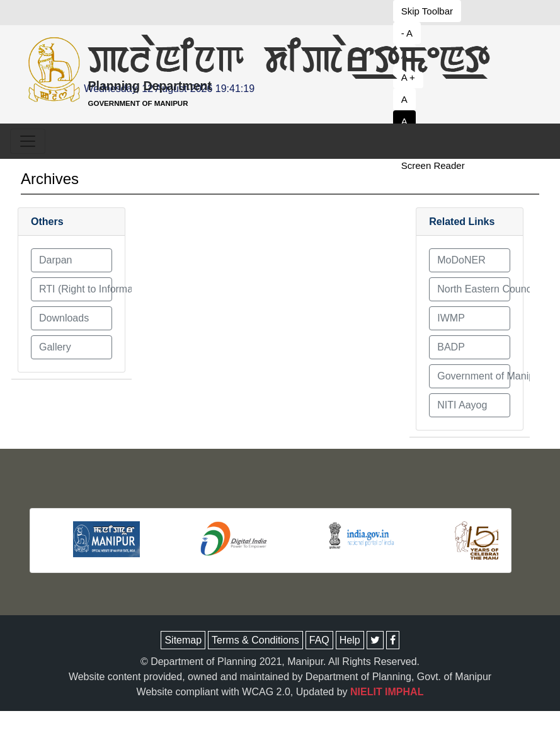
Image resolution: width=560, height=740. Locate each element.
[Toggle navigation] (28, 141)
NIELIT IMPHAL (387, 692)
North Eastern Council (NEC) (474, 289)
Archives (50, 179)
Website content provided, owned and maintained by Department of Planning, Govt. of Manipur (280, 677)
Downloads (64, 318)
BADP (451, 347)
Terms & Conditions (255, 640)
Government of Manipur (474, 376)
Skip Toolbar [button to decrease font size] (427, 11)
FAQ (319, 640)
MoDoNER (461, 260)
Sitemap (183, 640)
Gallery (55, 347)
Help (350, 640)
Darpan (55, 260)
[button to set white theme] (435, 121)
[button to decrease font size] (435, 11)
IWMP (451, 318)
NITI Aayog (462, 405)
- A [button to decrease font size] (407, 33)
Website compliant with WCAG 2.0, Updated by (280, 692)
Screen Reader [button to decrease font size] (433, 165)
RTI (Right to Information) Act (76, 289)
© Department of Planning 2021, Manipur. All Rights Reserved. (280, 662)
